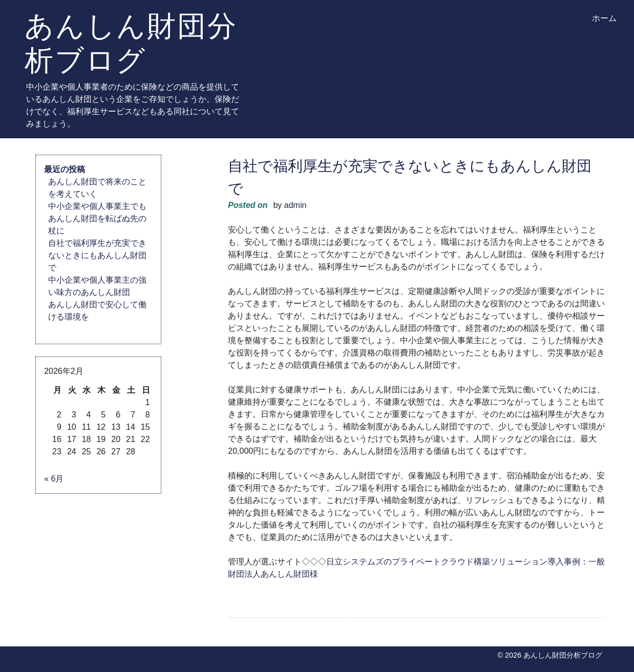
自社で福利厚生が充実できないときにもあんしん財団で (97, 255)
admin (295, 205)
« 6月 (54, 479)
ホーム (604, 18)
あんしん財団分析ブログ (131, 43)
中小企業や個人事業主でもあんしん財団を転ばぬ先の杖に (97, 218)
